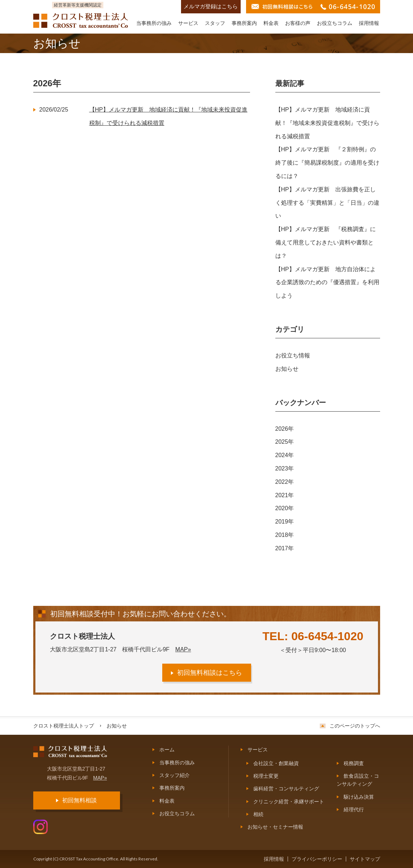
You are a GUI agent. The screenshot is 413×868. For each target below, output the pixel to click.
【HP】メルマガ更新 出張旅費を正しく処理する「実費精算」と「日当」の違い (327, 203)
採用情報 (369, 23)
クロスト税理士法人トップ (64, 726)
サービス (188, 23)
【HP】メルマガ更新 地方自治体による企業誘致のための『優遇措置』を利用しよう (327, 283)
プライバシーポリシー (317, 859)
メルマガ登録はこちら (211, 6)
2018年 (285, 535)
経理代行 (354, 810)
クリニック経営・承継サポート (289, 802)
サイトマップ (365, 859)
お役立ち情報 (293, 355)
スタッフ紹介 (175, 775)
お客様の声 (298, 23)
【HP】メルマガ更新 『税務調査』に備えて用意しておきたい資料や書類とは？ (326, 242)
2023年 (285, 468)
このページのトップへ (355, 726)
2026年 (285, 429)
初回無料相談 (79, 800)
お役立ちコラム (335, 23)
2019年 (285, 522)
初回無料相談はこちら (210, 673)
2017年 (285, 548)
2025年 (285, 442)
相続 (258, 814)
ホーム (167, 750)
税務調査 (354, 763)
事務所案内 (244, 23)
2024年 (285, 455)
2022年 (285, 482)
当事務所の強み (154, 23)
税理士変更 (266, 776)
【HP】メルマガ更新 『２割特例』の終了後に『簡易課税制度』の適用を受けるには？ (327, 163)
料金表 (271, 23)
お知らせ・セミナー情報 (275, 827)
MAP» (183, 649)
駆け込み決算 (359, 797)
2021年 (285, 495)
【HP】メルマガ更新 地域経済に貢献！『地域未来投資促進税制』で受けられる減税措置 (327, 123)
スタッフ (215, 23)
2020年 (285, 508)
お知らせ (287, 369)
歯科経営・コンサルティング (286, 789)
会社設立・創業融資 (276, 763)
